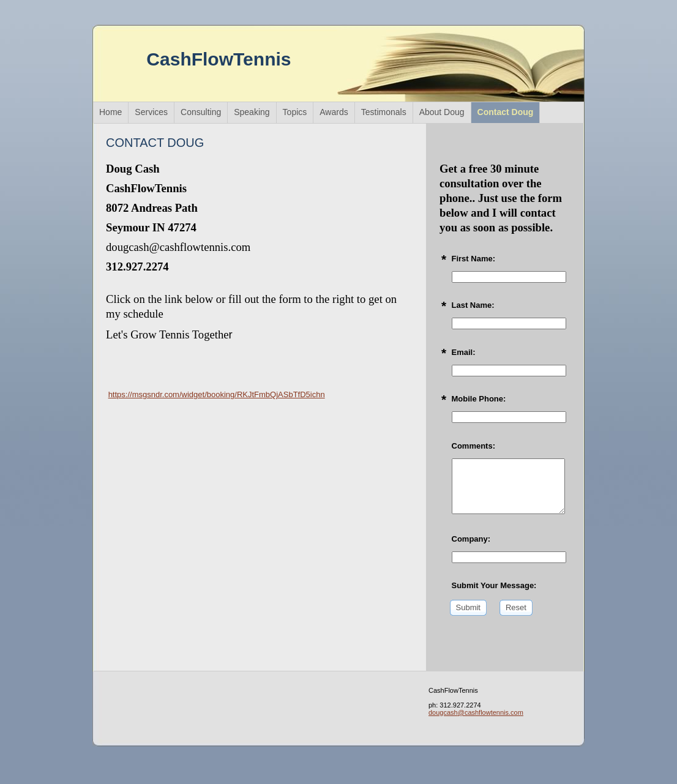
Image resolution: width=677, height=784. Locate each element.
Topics (295, 112)
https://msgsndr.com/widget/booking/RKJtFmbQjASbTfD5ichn (217, 394)
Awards (334, 112)
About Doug (442, 112)
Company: (471, 539)
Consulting (201, 112)
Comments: (474, 446)
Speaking (252, 112)
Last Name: (473, 305)
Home (110, 112)
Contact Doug (506, 112)
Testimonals (384, 112)
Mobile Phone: (479, 399)
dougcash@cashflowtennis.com (476, 712)
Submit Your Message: (494, 585)
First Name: (474, 259)
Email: (464, 352)
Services (151, 112)
